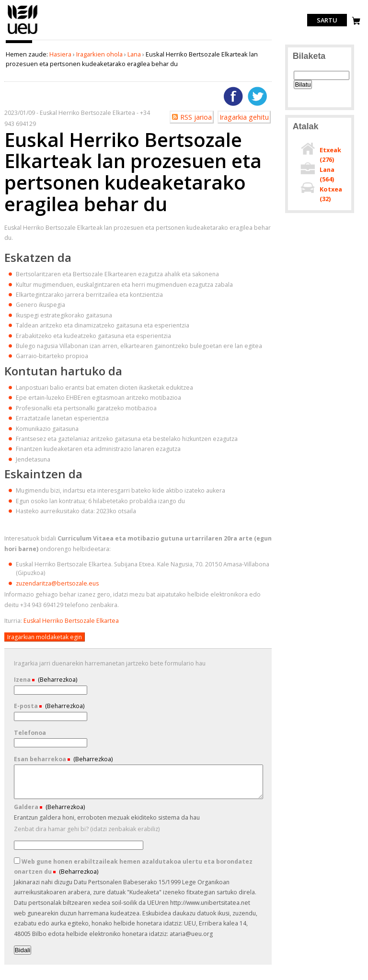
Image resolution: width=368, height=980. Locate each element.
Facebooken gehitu (233, 96)
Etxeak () (330, 155)
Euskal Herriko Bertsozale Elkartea (71, 621)
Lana (134, 54)
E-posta (27, 706)
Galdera (27, 807)
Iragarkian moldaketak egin (45, 637)
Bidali (23, 950)
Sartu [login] (327, 20)
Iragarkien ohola (99, 54)
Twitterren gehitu (257, 96)
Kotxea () (331, 194)
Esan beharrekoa (41, 759)
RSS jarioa (196, 117)
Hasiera (60, 54)
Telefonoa (30, 733)
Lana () (327, 174)
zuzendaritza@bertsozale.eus (57, 583)
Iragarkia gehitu (244, 117)
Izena (23, 680)
